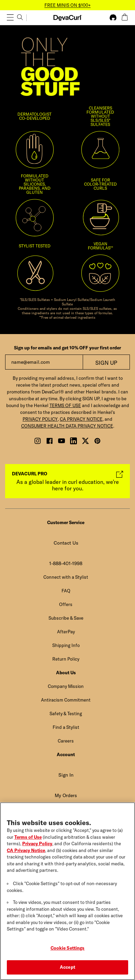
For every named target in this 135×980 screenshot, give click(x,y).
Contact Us (66, 543)
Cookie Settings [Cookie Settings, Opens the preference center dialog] (68, 949)
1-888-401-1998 (66, 563)
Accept (67, 969)
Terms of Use (28, 838)
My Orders (66, 795)
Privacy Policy (37, 845)
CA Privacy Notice (26, 852)
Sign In (66, 775)
